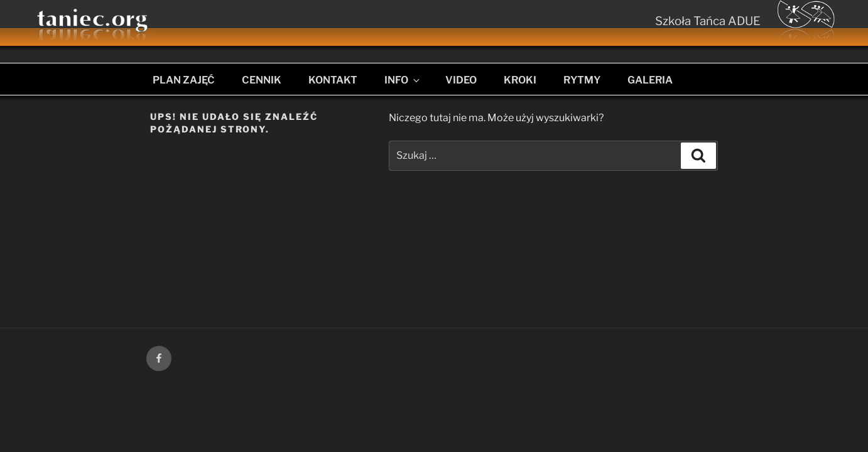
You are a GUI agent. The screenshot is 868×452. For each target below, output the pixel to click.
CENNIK (262, 80)
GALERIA (650, 80)
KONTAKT (333, 80)
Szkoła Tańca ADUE (708, 21)
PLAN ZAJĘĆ (184, 80)
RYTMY (582, 80)
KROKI (520, 80)
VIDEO (461, 80)
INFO (403, 80)
